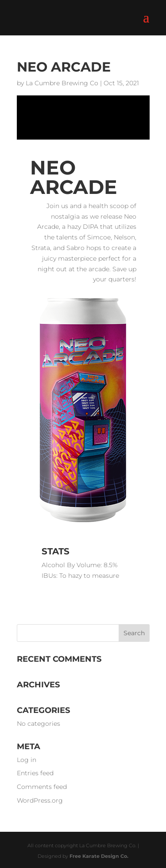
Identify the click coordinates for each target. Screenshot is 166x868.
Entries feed (35, 773)
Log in (27, 760)
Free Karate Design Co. (99, 856)
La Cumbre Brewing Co (62, 83)
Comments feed (42, 787)
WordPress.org (40, 800)
